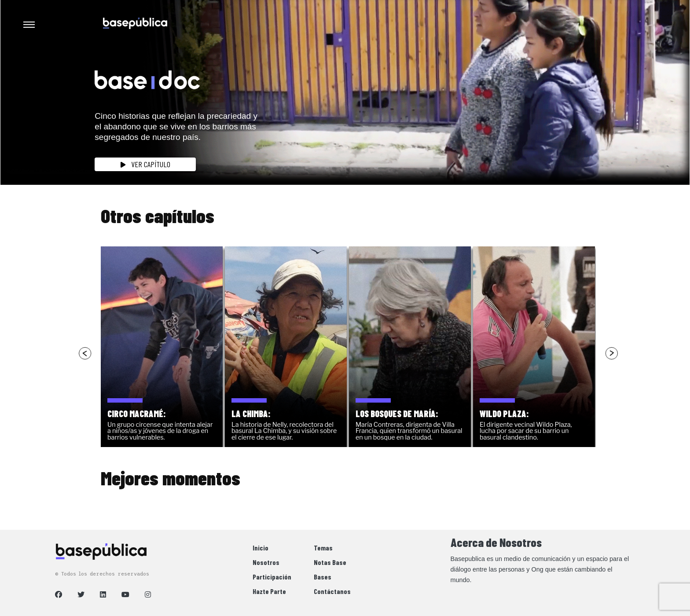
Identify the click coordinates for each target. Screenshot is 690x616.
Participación (272, 577)
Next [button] (611, 353)
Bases (323, 577)
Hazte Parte (269, 591)
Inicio (261, 548)
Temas (323, 548)
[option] (163, 347)
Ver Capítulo (145, 164)
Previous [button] (85, 353)
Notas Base (330, 562)
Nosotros (266, 562)
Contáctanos (332, 591)
